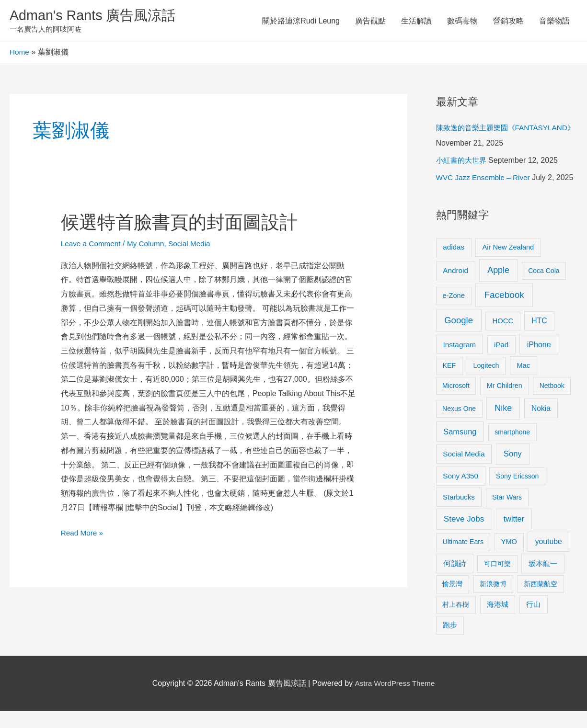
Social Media (195, 245)
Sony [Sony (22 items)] (513, 471)
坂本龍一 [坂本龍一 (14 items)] (543, 580)
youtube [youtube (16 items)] (549, 558)
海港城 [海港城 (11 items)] (498, 621)
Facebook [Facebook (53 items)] (504, 312)
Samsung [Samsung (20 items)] (460, 448)
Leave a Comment (92, 245)
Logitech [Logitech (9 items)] (486, 382)
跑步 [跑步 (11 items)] (450, 642)
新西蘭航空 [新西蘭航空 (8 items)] (541, 601)
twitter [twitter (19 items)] (514, 535)
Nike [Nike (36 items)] (503, 425)
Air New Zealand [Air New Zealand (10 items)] (508, 264)
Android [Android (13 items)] (455, 287)
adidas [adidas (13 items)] (454, 264)
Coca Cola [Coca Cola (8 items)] (544, 287)
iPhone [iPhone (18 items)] (539, 361)
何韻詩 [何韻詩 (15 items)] (455, 580)
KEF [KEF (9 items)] (449, 382)
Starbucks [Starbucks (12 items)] (459, 514)
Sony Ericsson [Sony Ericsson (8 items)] (517, 493)
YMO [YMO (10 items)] (509, 558)
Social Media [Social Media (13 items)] (464, 471)
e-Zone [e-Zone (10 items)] (454, 312)
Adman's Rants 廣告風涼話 (96, 16)
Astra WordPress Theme (395, 700)
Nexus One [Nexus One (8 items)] (459, 425)
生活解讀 (416, 21)
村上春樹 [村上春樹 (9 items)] (456, 621)
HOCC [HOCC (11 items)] (503, 338)
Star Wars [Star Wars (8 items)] (507, 514)
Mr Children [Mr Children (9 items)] (505, 402)
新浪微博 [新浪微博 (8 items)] (493, 601)
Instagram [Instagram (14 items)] (459, 361)
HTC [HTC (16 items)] (539, 337)
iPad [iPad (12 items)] (501, 361)
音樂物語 (554, 21)
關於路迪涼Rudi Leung (301, 21)
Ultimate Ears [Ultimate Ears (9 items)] (463, 558)
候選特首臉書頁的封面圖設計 (185, 223)
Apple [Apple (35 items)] (498, 287)
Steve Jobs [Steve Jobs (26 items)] (464, 536)
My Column (149, 245)
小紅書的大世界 (463, 162)
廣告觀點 (370, 21)
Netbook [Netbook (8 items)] (552, 402)
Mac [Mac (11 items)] (523, 382)
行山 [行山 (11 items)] (533, 621)
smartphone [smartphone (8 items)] (512, 449)
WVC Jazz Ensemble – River (485, 179)
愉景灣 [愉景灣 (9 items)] (452, 601)
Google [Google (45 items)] (459, 337)
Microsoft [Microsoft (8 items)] (456, 402)
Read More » (83, 533)
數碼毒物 (462, 21)
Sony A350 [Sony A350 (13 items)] (460, 493)
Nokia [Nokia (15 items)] (541, 425)
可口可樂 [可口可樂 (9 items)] (497, 580)
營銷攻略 (508, 21)
